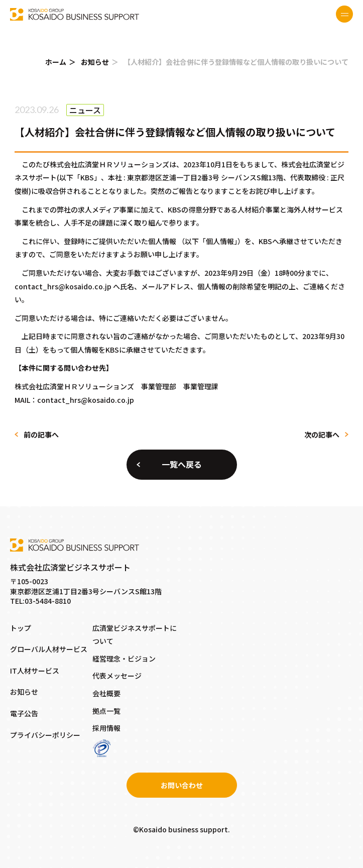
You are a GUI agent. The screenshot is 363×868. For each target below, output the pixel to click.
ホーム (56, 62)
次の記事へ (322, 435)
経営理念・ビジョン (124, 659)
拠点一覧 (106, 711)
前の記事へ (41, 435)
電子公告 (24, 713)
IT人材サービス (35, 671)
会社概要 (106, 693)
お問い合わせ (182, 785)
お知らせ (95, 62)
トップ (21, 628)
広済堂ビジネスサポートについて (135, 635)
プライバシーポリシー (45, 735)
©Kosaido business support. (181, 829)
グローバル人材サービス (49, 649)
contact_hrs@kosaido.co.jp (63, 286)
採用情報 (106, 728)
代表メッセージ (117, 676)
